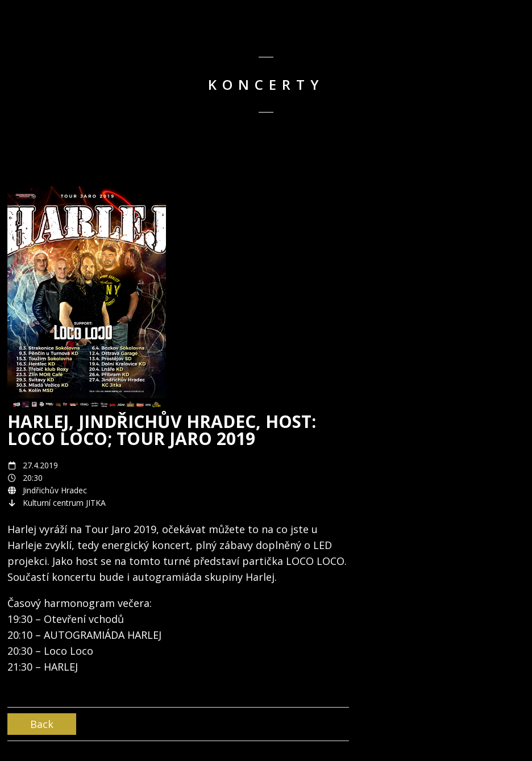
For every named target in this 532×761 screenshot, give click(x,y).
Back (42, 724)
